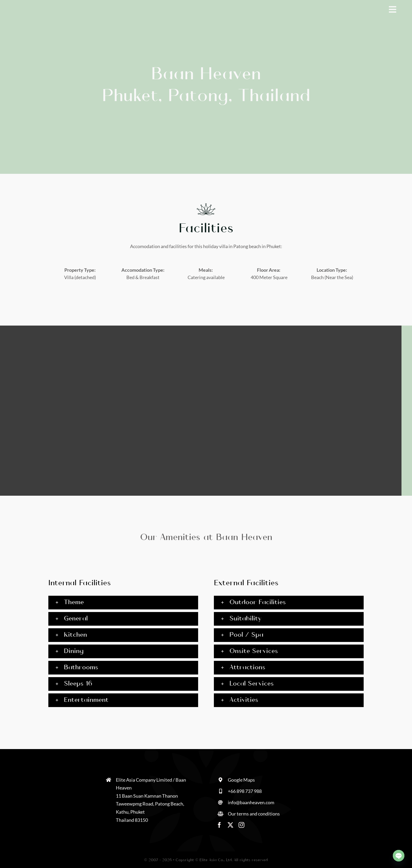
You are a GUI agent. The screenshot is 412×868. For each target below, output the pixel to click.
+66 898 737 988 (245, 791)
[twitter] (230, 825)
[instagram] (241, 825)
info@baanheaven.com (251, 802)
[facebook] (219, 825)
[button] (123, 603)
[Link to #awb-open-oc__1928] (393, 9)
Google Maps (241, 780)
